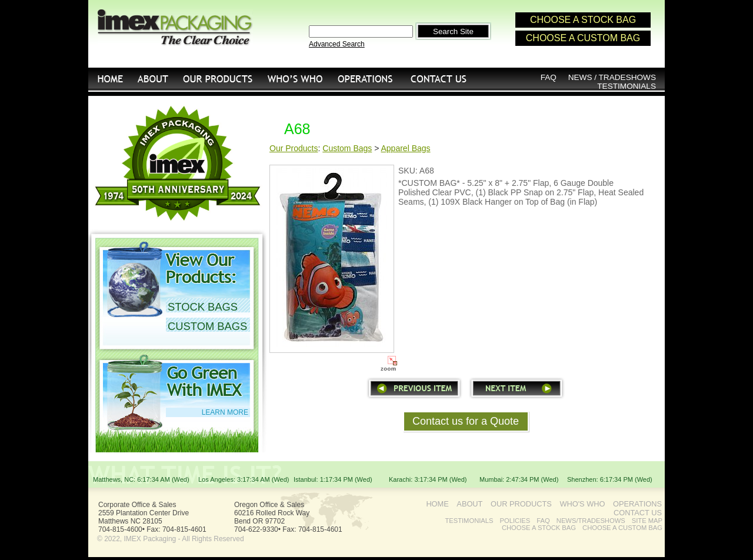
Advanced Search (337, 44)
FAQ (549, 77)
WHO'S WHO (295, 79)
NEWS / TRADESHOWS (612, 77)
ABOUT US (153, 79)
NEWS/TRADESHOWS (591, 521)
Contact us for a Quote (466, 421)
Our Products (294, 148)
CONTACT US (439, 79)
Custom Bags (347, 148)
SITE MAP (647, 521)
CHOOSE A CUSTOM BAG (583, 38)
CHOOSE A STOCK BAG (583, 20)
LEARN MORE (225, 412)
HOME (109, 79)
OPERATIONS (365, 79)
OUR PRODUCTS (218, 79)
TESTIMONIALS (627, 86)
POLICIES (515, 521)
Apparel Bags (406, 148)
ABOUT (469, 504)
